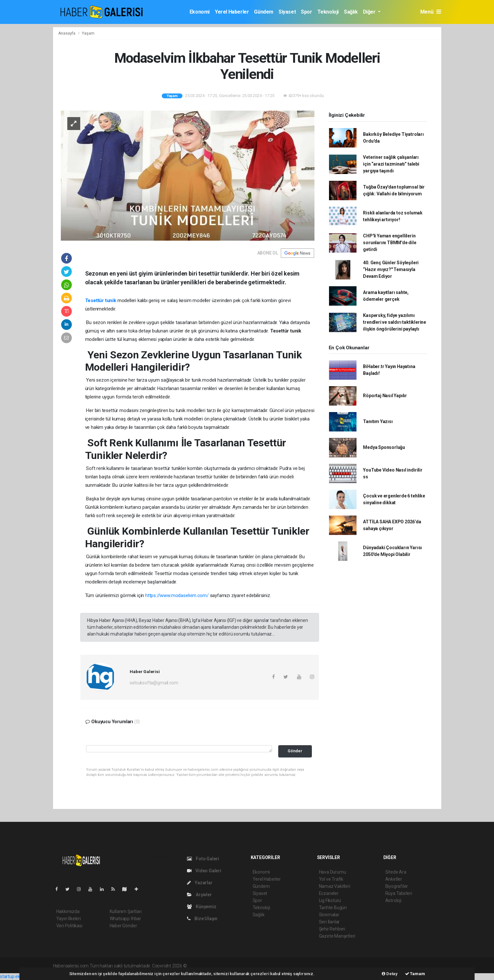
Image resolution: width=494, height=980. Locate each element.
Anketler (394, 879)
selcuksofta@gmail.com (154, 683)
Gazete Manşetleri (337, 936)
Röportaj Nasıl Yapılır (385, 396)
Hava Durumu (333, 872)
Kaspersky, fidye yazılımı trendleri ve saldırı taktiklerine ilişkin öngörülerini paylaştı (395, 322)
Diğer (370, 12)
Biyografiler (397, 886)
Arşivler (199, 895)
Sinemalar (329, 915)
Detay (390, 974)
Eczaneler (329, 893)
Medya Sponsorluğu (384, 447)
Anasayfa (67, 33)
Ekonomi (200, 12)
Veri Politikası (69, 926)
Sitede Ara (396, 872)
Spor (306, 12)
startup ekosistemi (19, 976)
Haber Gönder (123, 926)
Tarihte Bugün (333, 908)
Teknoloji (328, 12)
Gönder (295, 751)
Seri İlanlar (329, 922)
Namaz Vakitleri (335, 886)
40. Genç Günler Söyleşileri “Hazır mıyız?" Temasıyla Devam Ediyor (391, 269)
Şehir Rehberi (332, 929)
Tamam (415, 974)
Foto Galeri (203, 859)
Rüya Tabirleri (399, 893)
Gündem (264, 12)
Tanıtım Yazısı (378, 421)
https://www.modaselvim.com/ (177, 595)
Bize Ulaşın (202, 919)
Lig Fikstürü (330, 900)
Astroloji (393, 900)
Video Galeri (204, 871)
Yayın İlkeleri (69, 919)
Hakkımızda (68, 911)
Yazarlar (200, 883)
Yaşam (88, 33)
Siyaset (287, 12)
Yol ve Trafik (331, 879)
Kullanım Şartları (126, 911)
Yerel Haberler (232, 12)
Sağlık (351, 12)
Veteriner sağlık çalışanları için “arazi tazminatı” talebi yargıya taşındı (391, 164)
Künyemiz (202, 907)
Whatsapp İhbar (125, 919)
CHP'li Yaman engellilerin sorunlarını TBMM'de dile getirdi (390, 243)
